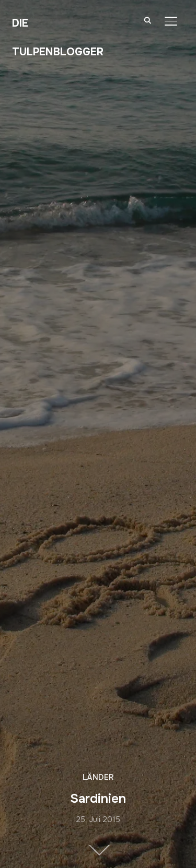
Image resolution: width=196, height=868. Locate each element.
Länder (98, 777)
